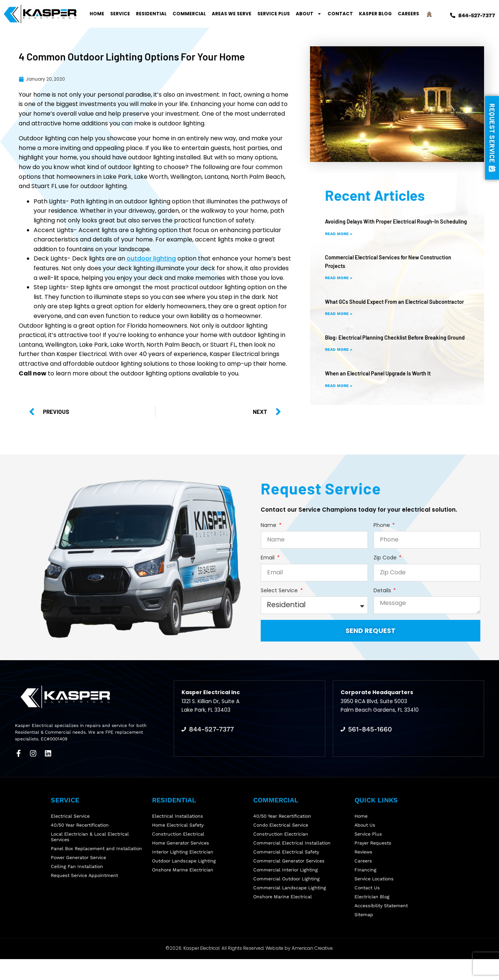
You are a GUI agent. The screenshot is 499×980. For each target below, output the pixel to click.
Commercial (189, 14)
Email (268, 558)
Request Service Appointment (86, 887)
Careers (408, 14)
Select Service (280, 591)
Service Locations (375, 890)
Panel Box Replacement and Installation (98, 853)
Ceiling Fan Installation (77, 875)
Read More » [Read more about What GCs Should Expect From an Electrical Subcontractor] (340, 330)
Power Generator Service (80, 864)
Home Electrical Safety (179, 824)
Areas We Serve (232, 14)
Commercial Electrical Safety (287, 857)
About (309, 14)
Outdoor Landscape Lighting (185, 868)
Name (269, 525)
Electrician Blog (372, 912)
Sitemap (364, 934)
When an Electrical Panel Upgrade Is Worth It (383, 398)
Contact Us (367, 901)
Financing (365, 879)
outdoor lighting (151, 258)
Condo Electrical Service (282, 824)
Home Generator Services (182, 846)
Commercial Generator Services (290, 868)
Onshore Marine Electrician (184, 879)
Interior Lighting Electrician (183, 857)
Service (120, 14)
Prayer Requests (374, 846)
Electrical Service (71, 813)
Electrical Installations (178, 813)
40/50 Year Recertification (81, 824)
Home (97, 14)
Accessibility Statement (382, 923)
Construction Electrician (281, 835)
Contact (340, 14)
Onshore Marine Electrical (283, 912)
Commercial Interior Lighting (286, 879)
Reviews (364, 857)
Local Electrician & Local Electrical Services (91, 839)
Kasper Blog (375, 14)
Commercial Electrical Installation (293, 846)
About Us (365, 824)
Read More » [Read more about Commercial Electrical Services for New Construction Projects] (340, 286)
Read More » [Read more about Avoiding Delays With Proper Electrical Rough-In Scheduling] (340, 242)
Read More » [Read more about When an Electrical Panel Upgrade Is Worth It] (340, 411)
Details (383, 591)
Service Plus (274, 14)
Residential (151, 14)
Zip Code (386, 558)
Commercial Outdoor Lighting (288, 890)
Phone (382, 525)
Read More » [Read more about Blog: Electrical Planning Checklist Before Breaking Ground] (340, 375)
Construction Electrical (179, 835)
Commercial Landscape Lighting (291, 901)
